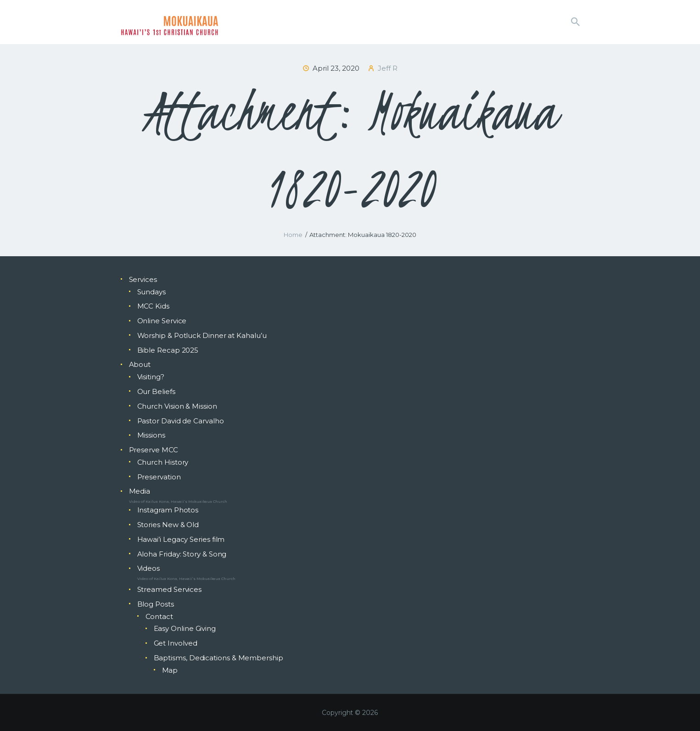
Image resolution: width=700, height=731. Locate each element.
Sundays (151, 292)
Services (143, 279)
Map (170, 670)
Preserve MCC (154, 450)
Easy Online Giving (185, 628)
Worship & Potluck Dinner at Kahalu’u (202, 335)
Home (293, 235)
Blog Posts (156, 604)
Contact (159, 616)
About (140, 364)
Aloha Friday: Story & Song (182, 554)
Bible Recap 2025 (168, 350)
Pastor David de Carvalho (181, 421)
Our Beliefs (156, 391)
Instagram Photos (168, 510)
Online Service (162, 321)
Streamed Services (170, 589)
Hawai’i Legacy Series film (181, 539)
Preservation (159, 477)
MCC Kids (153, 306)
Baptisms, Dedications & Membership (218, 658)
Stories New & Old (168, 525)
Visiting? (151, 377)
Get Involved (176, 643)
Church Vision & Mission (177, 406)
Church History (163, 462)
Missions (151, 435)
